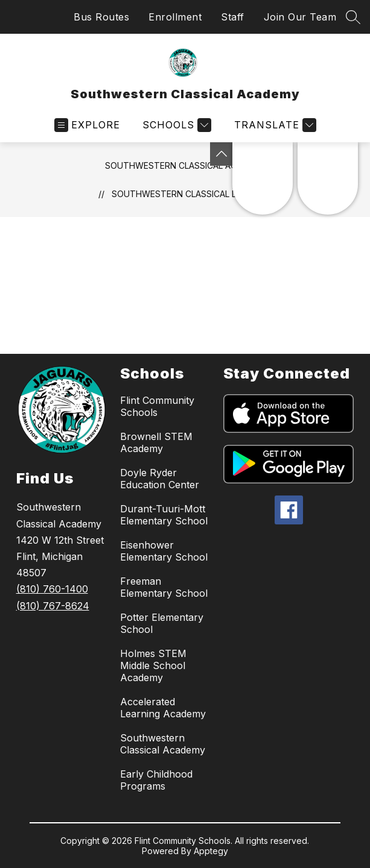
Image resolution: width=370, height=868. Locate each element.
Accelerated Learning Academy (163, 708)
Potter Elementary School (162, 623)
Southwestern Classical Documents (199, 194)
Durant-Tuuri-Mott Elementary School (164, 515)
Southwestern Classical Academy (185, 165)
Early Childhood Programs (156, 780)
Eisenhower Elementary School (164, 551)
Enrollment (175, 17)
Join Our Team (300, 17)
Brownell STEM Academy (156, 442)
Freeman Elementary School (164, 587)
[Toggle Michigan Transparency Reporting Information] (222, 154)
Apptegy (211, 851)
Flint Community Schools (157, 406)
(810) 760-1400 (52, 589)
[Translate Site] (274, 125)
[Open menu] (87, 125)
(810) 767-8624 (53, 606)
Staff (233, 17)
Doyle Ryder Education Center (160, 479)
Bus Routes (101, 17)
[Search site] (353, 17)
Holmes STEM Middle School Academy (153, 665)
